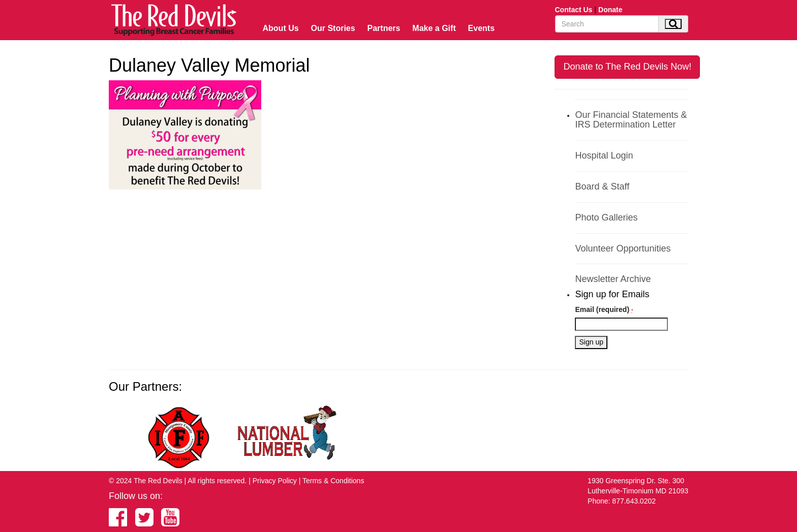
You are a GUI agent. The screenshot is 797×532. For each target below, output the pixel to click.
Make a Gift (434, 28)
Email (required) (604, 309)
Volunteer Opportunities (623, 248)
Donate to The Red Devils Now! (627, 67)
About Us (281, 28)
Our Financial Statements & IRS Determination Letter (631, 120)
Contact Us (574, 10)
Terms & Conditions (333, 481)
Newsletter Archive (613, 279)
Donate (610, 10)
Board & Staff (602, 186)
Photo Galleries (606, 217)
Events (481, 28)
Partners (384, 28)
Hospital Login (604, 155)
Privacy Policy (275, 481)
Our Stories (333, 28)
